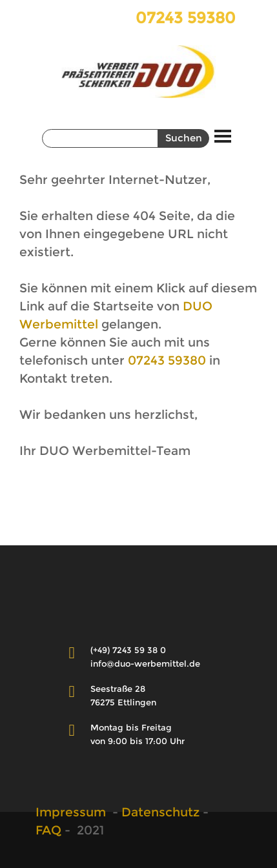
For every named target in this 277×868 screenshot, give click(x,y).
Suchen (184, 138)
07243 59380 (167, 360)
